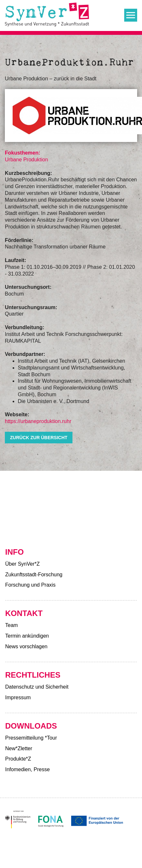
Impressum (18, 697)
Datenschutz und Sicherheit (37, 687)
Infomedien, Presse (27, 769)
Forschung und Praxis (30, 585)
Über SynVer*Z (22, 564)
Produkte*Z (18, 759)
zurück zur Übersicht (39, 438)
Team (11, 625)
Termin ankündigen (27, 636)
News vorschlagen (26, 646)
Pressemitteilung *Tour (31, 738)
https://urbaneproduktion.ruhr (38, 421)
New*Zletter (19, 748)
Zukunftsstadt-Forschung (34, 575)
